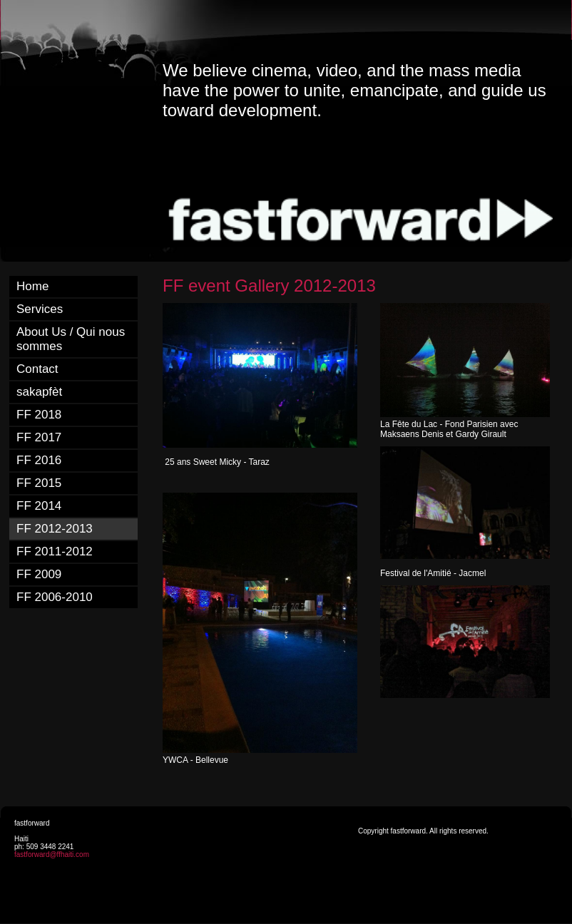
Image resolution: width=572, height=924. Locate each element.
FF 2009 (39, 574)
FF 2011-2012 (55, 551)
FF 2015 (39, 483)
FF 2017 (39, 437)
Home (32, 286)
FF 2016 (39, 460)
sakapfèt (39, 392)
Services (40, 309)
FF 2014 (39, 506)
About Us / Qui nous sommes (71, 339)
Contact (37, 369)
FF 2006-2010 (55, 597)
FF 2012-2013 (55, 529)
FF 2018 (39, 415)
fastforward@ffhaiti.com (52, 854)
